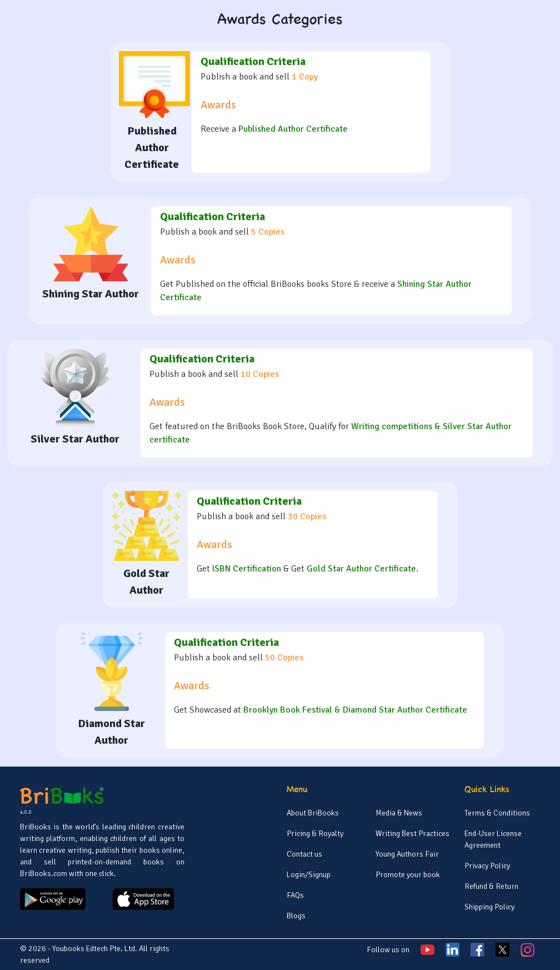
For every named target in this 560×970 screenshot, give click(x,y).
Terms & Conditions (497, 813)
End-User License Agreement (493, 839)
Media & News (399, 813)
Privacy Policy (487, 866)
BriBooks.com (44, 874)
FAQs (295, 895)
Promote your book (408, 875)
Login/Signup (309, 875)
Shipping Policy (489, 907)
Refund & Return (491, 886)
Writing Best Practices (412, 834)
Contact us (304, 854)
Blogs (296, 916)
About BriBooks (313, 813)
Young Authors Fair (407, 854)
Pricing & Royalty (315, 834)
